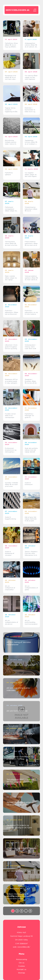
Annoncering (21, 959)
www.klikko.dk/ (24, 947)
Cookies (22, 966)
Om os (22, 963)
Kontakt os (21, 969)
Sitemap (22, 973)
